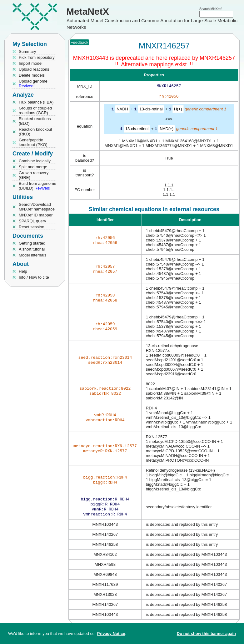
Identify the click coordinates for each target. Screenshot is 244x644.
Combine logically (35, 161)
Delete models (32, 75)
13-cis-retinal (151, 110)
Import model (31, 63)
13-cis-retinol (137, 130)
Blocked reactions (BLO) (35, 121)
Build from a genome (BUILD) (37, 186)
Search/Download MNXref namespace (37, 207)
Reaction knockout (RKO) (35, 132)
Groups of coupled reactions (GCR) (35, 110)
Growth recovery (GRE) (34, 175)
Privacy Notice (111, 634)
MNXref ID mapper (36, 215)
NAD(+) (167, 130)
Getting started (32, 243)
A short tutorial (32, 249)
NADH (122, 110)
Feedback (80, 42)
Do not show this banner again (206, 634)
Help (23, 271)
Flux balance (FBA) (36, 102)
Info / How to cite (34, 277)
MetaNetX (88, 11)
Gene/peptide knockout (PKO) (33, 142)
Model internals (32, 255)
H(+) (178, 110)
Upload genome (33, 84)
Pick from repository (37, 57)
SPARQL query (32, 221)
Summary (27, 51)
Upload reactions (34, 69)
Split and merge (33, 167)
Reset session (32, 227)
